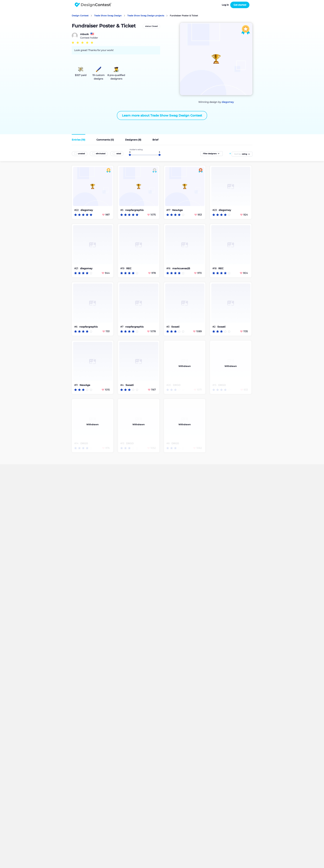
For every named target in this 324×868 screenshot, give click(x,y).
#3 (168, 327)
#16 (169, 268)
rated (119, 154)
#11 (76, 385)
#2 (214, 327)
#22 (77, 210)
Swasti (175, 327)
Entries (79, 140)
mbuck (84, 34)
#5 (122, 210)
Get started (240, 5)
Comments (105, 140)
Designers (133, 140)
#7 (122, 327)
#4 (122, 385)
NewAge (177, 210)
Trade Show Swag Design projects (146, 16)
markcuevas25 (181, 269)
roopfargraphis (134, 210)
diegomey (228, 102)
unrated (81, 154)
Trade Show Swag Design (108, 16)
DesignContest (93, 5)
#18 (215, 268)
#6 (76, 327)
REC (129, 269)
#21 (77, 268)
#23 (215, 210)
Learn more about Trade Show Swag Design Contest (162, 115)
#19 (123, 268)
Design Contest (80, 16)
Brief (155, 140)
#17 (169, 210)
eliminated (101, 154)
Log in (225, 5)
